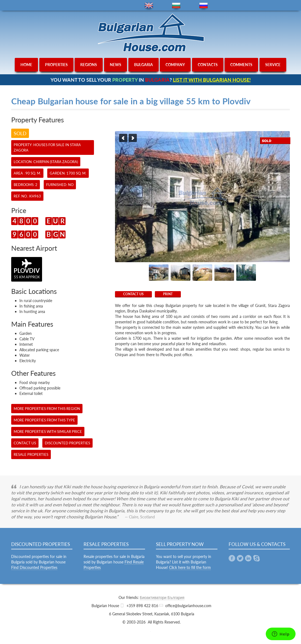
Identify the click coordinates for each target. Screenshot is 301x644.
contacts (208, 65)
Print (168, 294)
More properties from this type (44, 420)
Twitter (240, 558)
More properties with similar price (48, 432)
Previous (123, 138)
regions (89, 65)
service (273, 65)
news (116, 65)
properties (56, 65)
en (149, 6)
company (175, 65)
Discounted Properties (67, 443)
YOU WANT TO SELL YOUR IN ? (151, 80)
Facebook (232, 558)
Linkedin (248, 558)
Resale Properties (31, 454)
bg (176, 6)
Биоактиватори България (162, 597)
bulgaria (144, 65)
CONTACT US (133, 294)
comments (241, 65)
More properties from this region (47, 409)
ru (203, 6)
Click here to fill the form (190, 567)
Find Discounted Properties (34, 567)
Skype (256, 558)
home (26, 65)
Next (133, 138)
